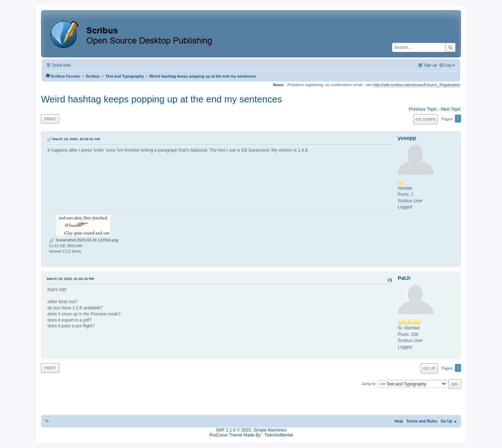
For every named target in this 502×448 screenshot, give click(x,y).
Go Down (425, 119)
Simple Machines (270, 430)
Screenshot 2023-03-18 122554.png (84, 240)
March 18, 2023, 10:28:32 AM (76, 139)
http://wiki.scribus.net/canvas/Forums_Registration (417, 85)
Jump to (368, 384)
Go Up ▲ (449, 421)
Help (399, 421)
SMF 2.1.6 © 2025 (233, 430)
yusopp (407, 138)
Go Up (429, 368)
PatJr (404, 278)
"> (47, 421)
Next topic (451, 109)
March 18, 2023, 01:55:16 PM (70, 279)
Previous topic (423, 109)
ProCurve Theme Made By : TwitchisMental (251, 435)
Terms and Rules (422, 421)
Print (50, 119)
